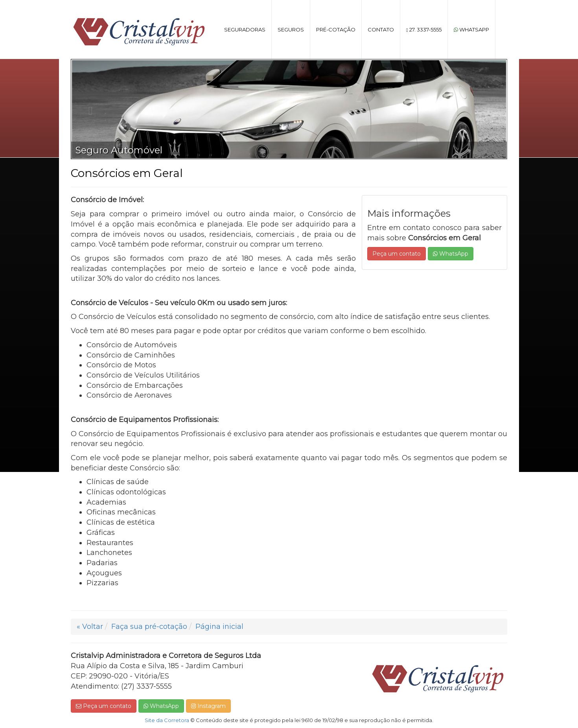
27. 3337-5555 (424, 29)
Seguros (291, 29)
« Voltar (90, 627)
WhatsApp (471, 29)
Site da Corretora (167, 720)
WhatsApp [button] (451, 254)
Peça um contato (104, 706)
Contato (381, 29)
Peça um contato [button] (397, 254)
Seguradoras (245, 29)
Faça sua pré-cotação (149, 627)
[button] (89, 109)
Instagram (208, 706)
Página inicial (219, 627)
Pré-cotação (336, 29)
